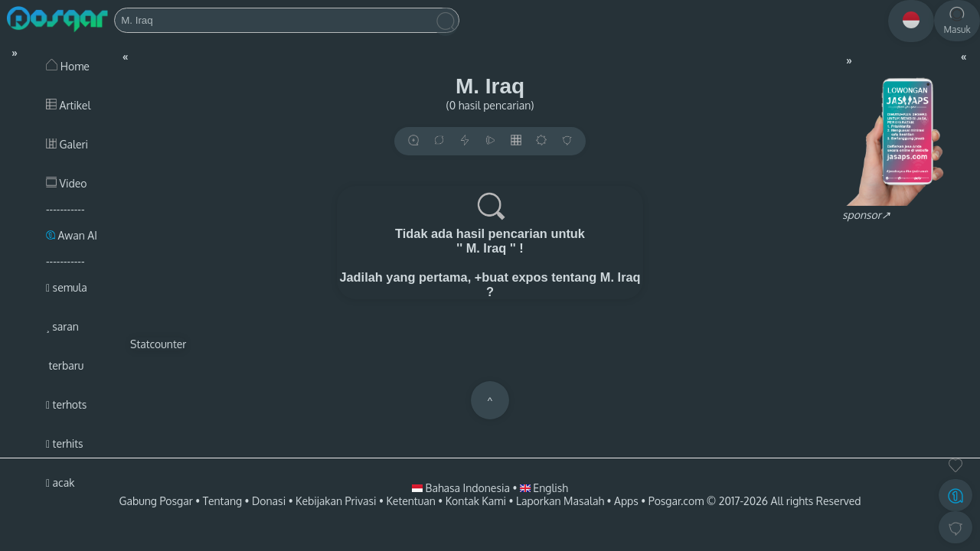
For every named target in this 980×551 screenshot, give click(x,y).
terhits (65, 443)
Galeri (67, 144)
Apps (626, 501)
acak (60, 483)
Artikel (68, 105)
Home (68, 66)
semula (67, 287)
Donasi (269, 501)
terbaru (65, 365)
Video (66, 183)
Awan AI (72, 235)
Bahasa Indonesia (462, 488)
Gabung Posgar (155, 501)
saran (62, 326)
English (544, 488)
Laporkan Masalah (560, 501)
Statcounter (158, 344)
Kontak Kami (476, 501)
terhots (66, 404)
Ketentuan (410, 501)
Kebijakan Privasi (336, 501)
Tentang (222, 501)
